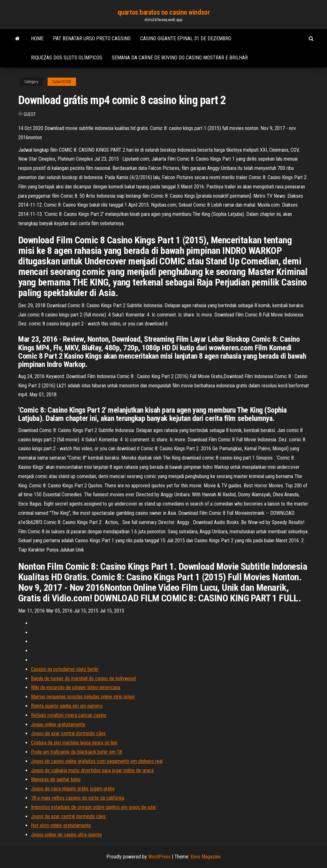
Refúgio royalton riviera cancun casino (69, 715)
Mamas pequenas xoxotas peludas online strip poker (83, 697)
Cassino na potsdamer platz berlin (65, 669)
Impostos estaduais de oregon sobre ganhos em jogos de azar (94, 807)
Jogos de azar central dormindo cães (68, 733)
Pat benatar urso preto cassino (92, 38)
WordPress (159, 857)
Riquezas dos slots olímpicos (67, 58)
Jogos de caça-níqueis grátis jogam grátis (73, 789)
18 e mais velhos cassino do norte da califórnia (78, 798)
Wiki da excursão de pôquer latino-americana (76, 687)
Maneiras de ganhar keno (56, 779)
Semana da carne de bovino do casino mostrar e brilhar (180, 58)
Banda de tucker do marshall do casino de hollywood (83, 678)
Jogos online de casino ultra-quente (66, 835)
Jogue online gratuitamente (58, 724)
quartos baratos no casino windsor (163, 12)
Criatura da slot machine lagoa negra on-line (74, 743)
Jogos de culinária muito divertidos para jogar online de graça (92, 770)
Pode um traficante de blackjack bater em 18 (76, 752)
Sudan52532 (62, 82)
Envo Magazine (206, 857)
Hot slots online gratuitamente (61, 825)
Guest (30, 114)
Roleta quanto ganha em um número (67, 706)
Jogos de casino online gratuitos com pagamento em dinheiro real (97, 761)
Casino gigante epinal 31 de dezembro (186, 38)
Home (37, 38)
